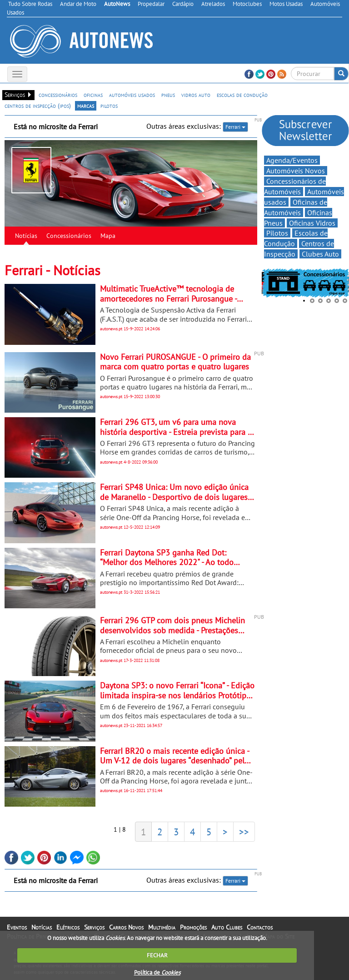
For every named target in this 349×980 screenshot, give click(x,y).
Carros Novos (126, 927)
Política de (157, 972)
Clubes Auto (320, 254)
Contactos (260, 927)
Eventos (17, 927)
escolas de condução (242, 95)
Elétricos (68, 927)
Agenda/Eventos (292, 160)
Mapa (108, 236)
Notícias (26, 236)
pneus (168, 95)
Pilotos (277, 233)
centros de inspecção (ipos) (38, 106)
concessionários (58, 95)
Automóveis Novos (296, 171)
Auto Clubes (227, 927)
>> (244, 832)
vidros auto (196, 95)
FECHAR (157, 955)
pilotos (109, 106)
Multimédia (162, 927)
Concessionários (69, 236)
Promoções (193, 927)
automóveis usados (132, 95)
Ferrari (235, 127)
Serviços (94, 927)
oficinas (93, 95)
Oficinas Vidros (312, 223)
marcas (86, 106)
